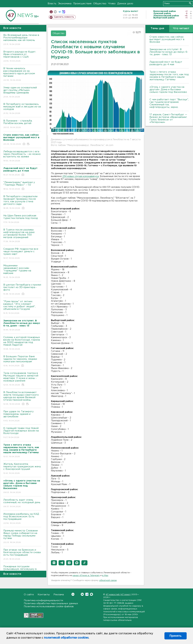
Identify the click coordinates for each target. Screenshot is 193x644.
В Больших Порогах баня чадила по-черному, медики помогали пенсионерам (22, 361)
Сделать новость (64, 17)
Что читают (181, 28)
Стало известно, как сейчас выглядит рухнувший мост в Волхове (167, 39)
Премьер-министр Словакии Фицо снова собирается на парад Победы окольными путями (22, 537)
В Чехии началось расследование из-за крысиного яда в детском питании (22, 74)
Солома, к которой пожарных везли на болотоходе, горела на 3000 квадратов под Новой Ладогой (22, 343)
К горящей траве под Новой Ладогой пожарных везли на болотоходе (22, 433)
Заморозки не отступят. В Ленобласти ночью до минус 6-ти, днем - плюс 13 (169, 52)
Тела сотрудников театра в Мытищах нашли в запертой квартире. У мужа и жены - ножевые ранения (22, 379)
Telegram (87, 594)
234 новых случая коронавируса (81, 176)
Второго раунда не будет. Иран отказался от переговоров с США (22, 57)
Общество (100, 4)
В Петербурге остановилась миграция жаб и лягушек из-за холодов (22, 109)
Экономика (65, 4)
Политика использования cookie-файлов (49, 606)
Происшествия (82, 4)
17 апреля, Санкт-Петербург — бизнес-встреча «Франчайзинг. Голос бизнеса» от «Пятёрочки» (168, 118)
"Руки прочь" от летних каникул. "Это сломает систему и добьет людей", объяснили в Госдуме (22, 307)
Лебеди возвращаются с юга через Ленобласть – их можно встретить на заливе (22, 156)
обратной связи (108, 580)
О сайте (29, 595)
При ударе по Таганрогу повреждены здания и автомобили (22, 416)
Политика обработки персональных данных (51, 603)
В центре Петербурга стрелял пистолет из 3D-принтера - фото (22, 290)
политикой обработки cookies (66, 638)
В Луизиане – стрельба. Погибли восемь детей (22, 124)
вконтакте (55, 12)
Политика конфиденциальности (43, 600)
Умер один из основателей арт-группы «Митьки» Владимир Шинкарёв (22, 92)
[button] (54, 563)
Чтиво (112, 4)
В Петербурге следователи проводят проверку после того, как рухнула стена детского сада (22, 202)
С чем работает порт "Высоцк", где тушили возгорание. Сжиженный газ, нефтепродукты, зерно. (169, 103)
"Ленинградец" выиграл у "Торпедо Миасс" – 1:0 (22, 186)
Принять (176, 636)
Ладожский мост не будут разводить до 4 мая (166, 63)
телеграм (59, 12)
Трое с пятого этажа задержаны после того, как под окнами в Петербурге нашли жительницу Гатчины (169, 76)
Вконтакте (73, 594)
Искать (190, 3)
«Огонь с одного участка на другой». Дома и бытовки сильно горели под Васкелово (168, 90)
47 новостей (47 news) (118, 595)
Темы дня (157, 28)
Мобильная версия (51, 12)
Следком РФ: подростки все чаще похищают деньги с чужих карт (22, 254)
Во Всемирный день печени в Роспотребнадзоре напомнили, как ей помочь (22, 40)
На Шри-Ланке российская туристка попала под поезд (22, 219)
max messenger (64, 12)
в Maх (105, 576)
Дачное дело (125, 4)
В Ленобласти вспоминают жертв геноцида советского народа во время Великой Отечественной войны (22, 398)
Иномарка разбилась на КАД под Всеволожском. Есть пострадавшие (22, 519)
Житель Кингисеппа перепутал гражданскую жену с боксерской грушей (22, 469)
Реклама (59, 595)
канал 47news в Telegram (86, 576)
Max (92, 594)
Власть (52, 4)
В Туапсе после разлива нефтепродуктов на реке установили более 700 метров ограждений (22, 236)
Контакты (44, 595)
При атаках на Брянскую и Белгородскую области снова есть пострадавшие (22, 555)
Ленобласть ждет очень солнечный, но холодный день (22, 503)
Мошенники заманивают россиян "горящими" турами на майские (22, 272)
